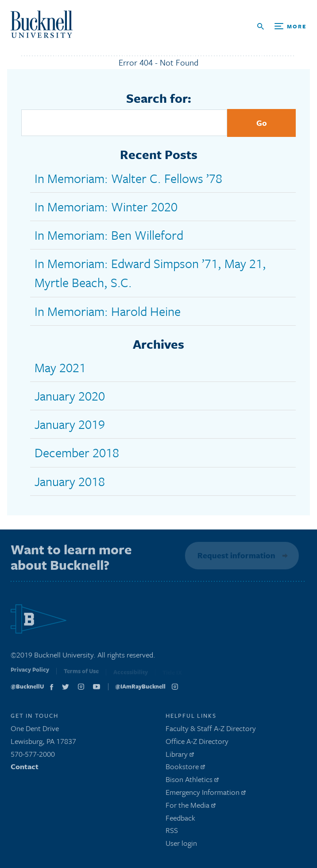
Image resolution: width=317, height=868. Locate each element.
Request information (236, 555)
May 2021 (60, 367)
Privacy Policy (30, 673)
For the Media (191, 807)
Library (180, 756)
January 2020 (70, 396)
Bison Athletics (192, 781)
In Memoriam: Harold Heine (108, 311)
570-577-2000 (33, 756)
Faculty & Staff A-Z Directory (211, 730)
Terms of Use (81, 674)
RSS (172, 832)
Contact (25, 769)
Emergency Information (206, 794)
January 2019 (70, 424)
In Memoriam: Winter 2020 (106, 206)
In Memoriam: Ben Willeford (109, 235)
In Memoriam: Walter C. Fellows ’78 (128, 178)
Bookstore (185, 769)
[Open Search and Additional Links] (282, 26)
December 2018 (77, 452)
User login (181, 845)
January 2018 (70, 481)
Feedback (180, 819)
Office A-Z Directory (197, 743)
